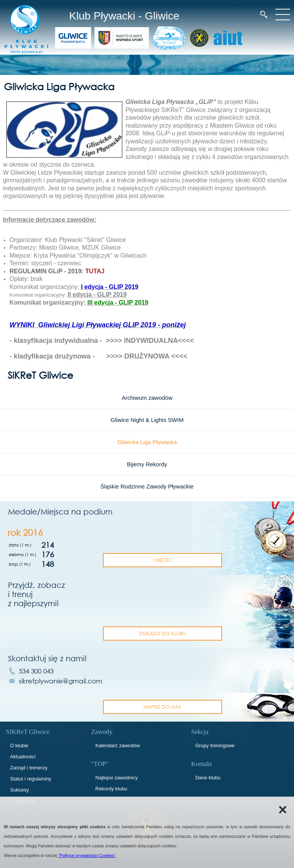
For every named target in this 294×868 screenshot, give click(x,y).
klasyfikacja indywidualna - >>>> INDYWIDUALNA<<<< (104, 341)
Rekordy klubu (111, 789)
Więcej (162, 560)
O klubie (19, 746)
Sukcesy (19, 790)
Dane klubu (208, 778)
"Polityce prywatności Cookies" (87, 855)
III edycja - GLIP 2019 (118, 303)
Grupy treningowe (215, 746)
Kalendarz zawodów (118, 746)
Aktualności (23, 757)
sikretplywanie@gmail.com (60, 681)
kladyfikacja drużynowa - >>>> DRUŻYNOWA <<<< (101, 356)
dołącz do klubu (163, 633)
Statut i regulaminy (31, 779)
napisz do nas (162, 707)
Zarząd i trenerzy (29, 768)
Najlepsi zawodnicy (117, 778)
